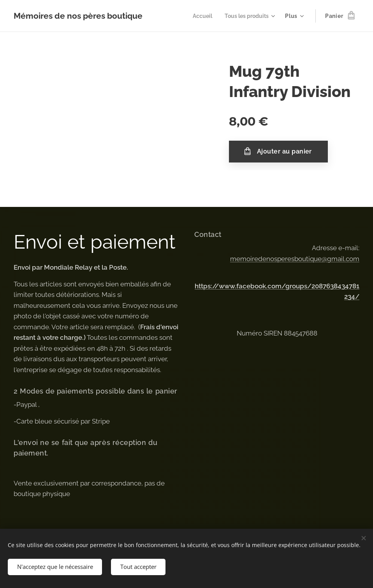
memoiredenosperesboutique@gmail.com (295, 258)
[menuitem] (199, 16)
